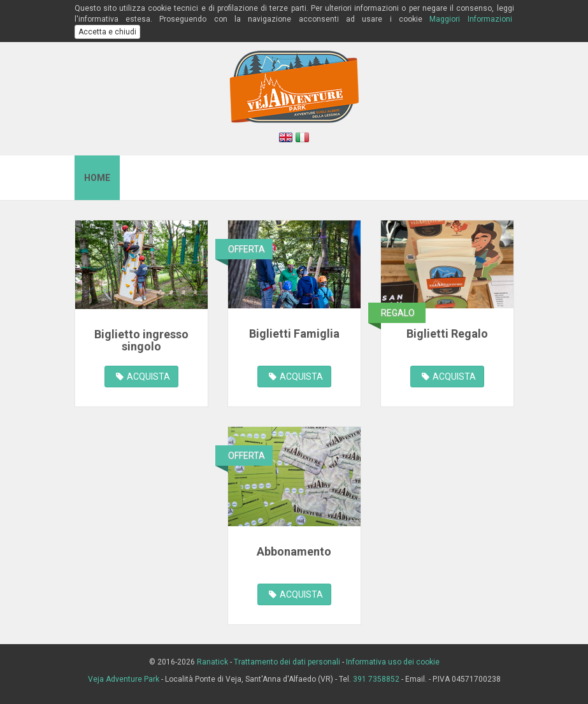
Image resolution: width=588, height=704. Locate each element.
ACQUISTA (143, 377)
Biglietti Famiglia (294, 334)
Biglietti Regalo (447, 334)
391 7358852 (376, 679)
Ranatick (212, 662)
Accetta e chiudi (107, 32)
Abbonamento (294, 551)
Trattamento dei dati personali (287, 662)
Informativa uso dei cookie (393, 662)
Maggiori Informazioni (470, 19)
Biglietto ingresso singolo (141, 341)
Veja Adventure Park (124, 679)
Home (97, 178)
